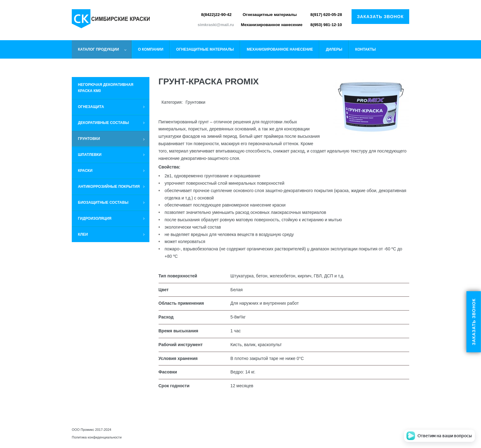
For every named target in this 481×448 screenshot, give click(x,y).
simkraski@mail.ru (216, 25)
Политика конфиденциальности (97, 437)
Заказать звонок (380, 17)
